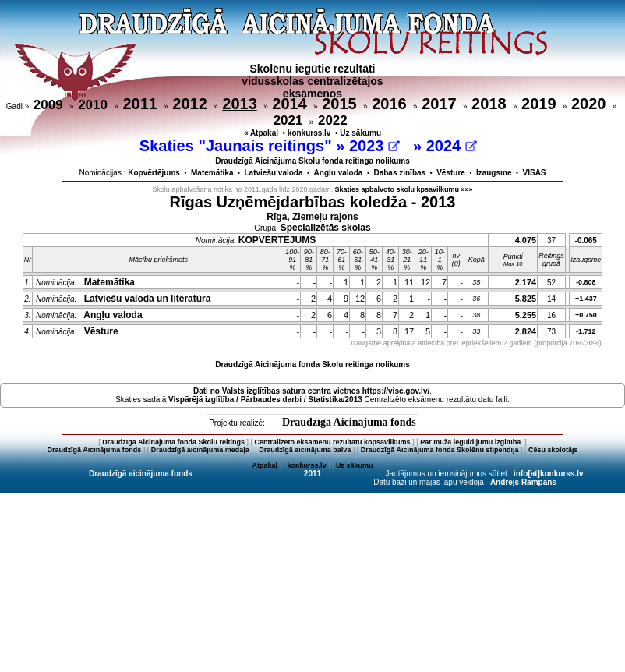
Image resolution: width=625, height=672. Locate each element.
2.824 (526, 331)
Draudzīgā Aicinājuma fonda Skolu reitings (173, 442)
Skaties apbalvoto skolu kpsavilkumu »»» (404, 189)
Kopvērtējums (154, 173)
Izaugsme (494, 173)
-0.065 (586, 241)
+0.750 (586, 315)
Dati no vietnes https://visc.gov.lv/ (311, 391)
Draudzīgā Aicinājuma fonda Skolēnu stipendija (440, 450)
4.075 (526, 240)
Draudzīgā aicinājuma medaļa (200, 450)
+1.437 (586, 299)
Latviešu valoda (274, 173)
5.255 (526, 315)
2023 (374, 146)
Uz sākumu (360, 133)
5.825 (526, 299)
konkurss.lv (309, 133)
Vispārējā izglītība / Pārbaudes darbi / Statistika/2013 (265, 400)
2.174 (526, 282)
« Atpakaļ (261, 133)
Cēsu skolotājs (553, 450)
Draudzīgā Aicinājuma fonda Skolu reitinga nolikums (312, 364)
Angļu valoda (339, 173)
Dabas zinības (399, 173)
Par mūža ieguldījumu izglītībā (471, 442)
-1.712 (586, 331)
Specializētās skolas (326, 228)
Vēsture (451, 173)
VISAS (535, 173)
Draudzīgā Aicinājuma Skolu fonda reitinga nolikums (312, 161)
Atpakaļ (265, 465)
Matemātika (212, 173)
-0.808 (586, 282)
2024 (452, 146)
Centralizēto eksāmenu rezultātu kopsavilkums (333, 442)
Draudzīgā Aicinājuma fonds (349, 422)
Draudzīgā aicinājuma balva (305, 450)
